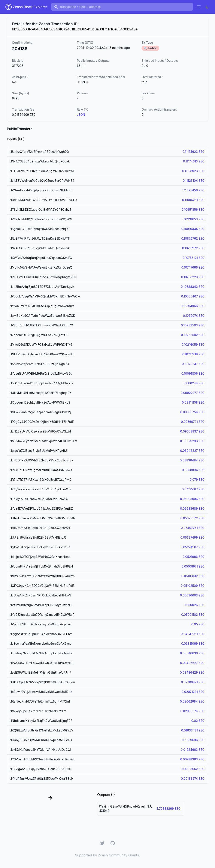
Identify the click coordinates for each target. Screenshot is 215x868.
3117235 (18, 66)
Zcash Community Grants (118, 855)
